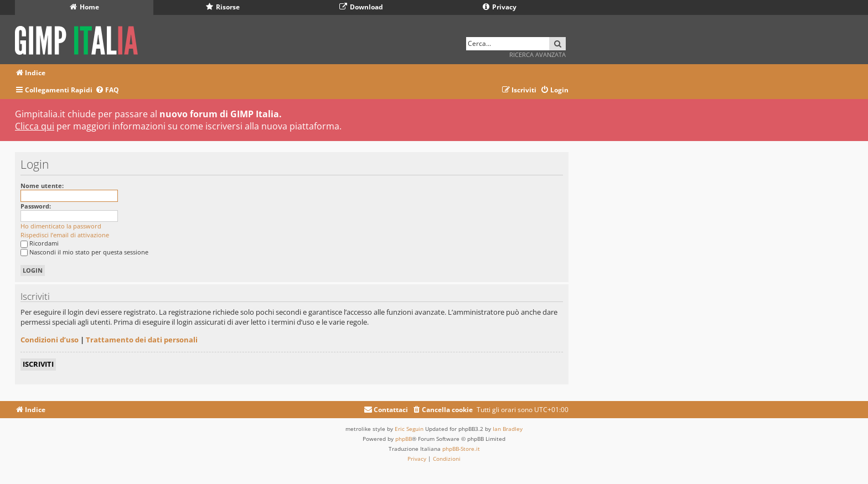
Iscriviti (38, 364)
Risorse (223, 7)
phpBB (404, 439)
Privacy (500, 7)
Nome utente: (42, 186)
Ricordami (40, 243)
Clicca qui (35, 126)
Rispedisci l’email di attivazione (65, 235)
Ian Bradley (508, 429)
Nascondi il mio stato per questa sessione (84, 252)
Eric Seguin (409, 429)
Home (84, 7)
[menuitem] (107, 90)
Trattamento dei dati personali (142, 340)
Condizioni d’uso (50, 340)
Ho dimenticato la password (61, 226)
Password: (36, 206)
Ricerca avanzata (538, 54)
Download (361, 7)
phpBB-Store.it (461, 449)
